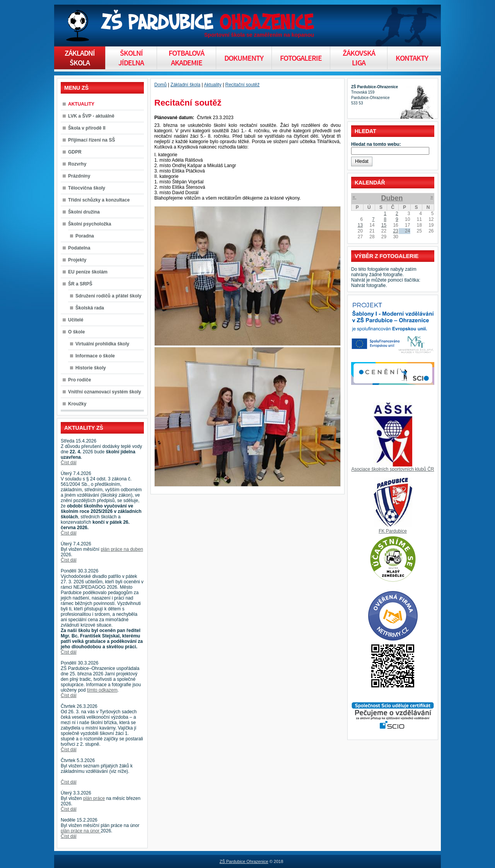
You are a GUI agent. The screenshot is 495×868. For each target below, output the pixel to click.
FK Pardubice (393, 531)
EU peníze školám (88, 272)
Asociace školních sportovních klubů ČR (393, 469)
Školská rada (90, 308)
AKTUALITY (81, 104)
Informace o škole (95, 356)
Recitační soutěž (242, 85)
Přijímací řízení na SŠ (91, 140)
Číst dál (69, 463)
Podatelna (79, 248)
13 (360, 225)
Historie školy (91, 368)
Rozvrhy (77, 164)
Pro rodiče (79, 380)
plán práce (94, 798)
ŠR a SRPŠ (80, 284)
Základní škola (185, 85)
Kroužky (77, 404)
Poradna (85, 236)
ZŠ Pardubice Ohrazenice (244, 861)
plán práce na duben (122, 549)
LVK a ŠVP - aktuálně (91, 116)
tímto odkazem (102, 690)
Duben (392, 198)
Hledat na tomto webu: (376, 144)
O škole (76, 332)
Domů (160, 85)
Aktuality (213, 85)
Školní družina (84, 212)
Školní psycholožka (90, 224)
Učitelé (76, 320)
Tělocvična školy (87, 188)
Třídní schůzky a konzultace (99, 200)
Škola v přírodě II (87, 128)
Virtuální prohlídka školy (102, 344)
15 (384, 225)
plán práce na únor (81, 831)
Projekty (77, 260)
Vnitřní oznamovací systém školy (105, 392)
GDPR (75, 152)
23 (395, 231)
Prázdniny (79, 176)
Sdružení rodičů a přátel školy (108, 296)
